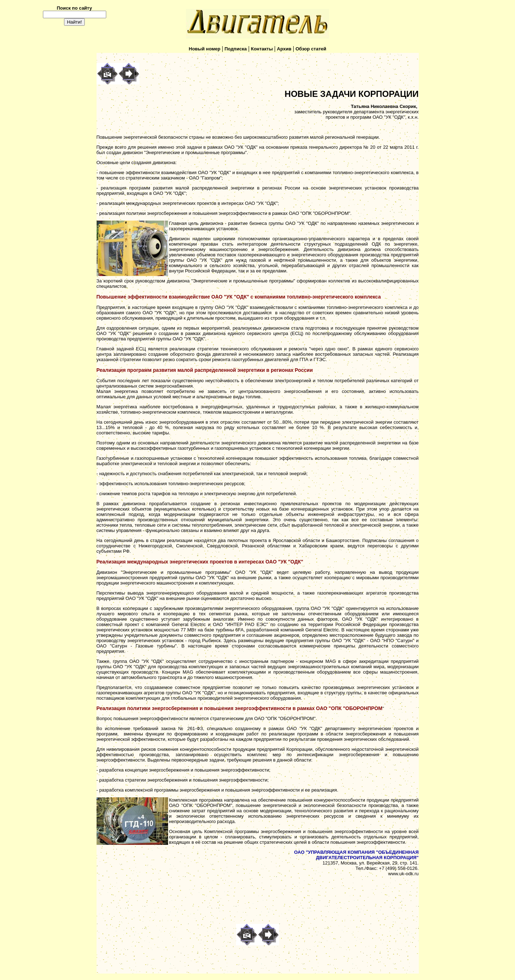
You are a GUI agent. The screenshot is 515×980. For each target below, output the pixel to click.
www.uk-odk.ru (403, 874)
